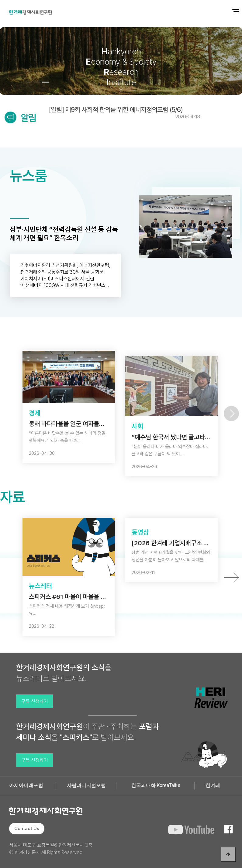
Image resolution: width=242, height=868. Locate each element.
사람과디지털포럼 (86, 785)
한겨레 (213, 785)
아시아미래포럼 (26, 785)
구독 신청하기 (35, 701)
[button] (29, 82)
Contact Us (27, 829)
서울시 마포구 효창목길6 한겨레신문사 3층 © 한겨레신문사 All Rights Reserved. (51, 849)
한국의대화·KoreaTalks (156, 785)
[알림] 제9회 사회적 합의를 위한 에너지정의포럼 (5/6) (124, 113)
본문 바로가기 (0, 0)
